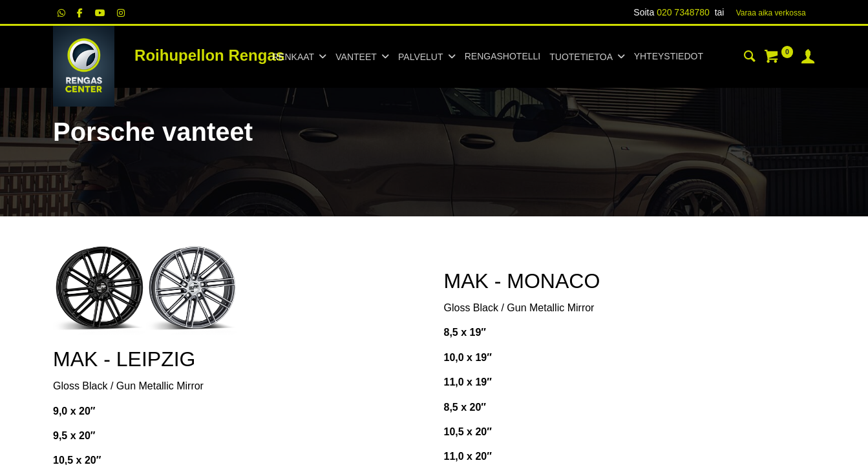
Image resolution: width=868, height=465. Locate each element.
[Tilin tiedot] (808, 58)
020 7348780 (683, 12)
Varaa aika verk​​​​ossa (771, 13)
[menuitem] (503, 57)
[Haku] (750, 58)
